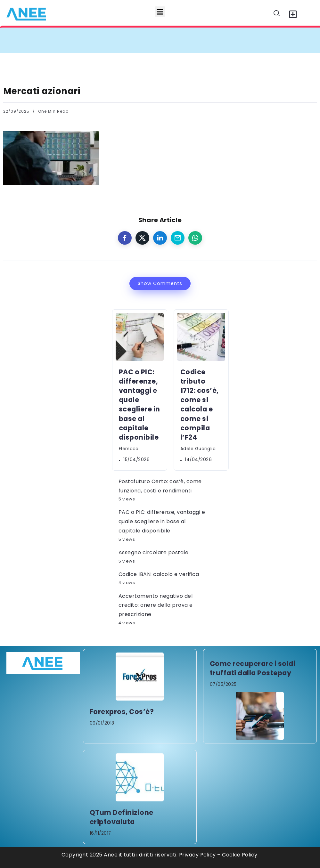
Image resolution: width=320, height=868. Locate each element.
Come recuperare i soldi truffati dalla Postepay (253, 668)
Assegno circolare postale (154, 552)
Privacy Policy (197, 855)
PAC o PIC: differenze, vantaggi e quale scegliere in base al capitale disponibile (139, 405)
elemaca (129, 449)
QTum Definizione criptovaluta (122, 817)
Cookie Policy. (240, 855)
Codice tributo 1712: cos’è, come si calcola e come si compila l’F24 (200, 405)
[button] (160, 12)
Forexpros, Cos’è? (122, 712)
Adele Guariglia (198, 449)
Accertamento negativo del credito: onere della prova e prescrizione (156, 605)
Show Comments (160, 283)
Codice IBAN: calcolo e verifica (159, 574)
